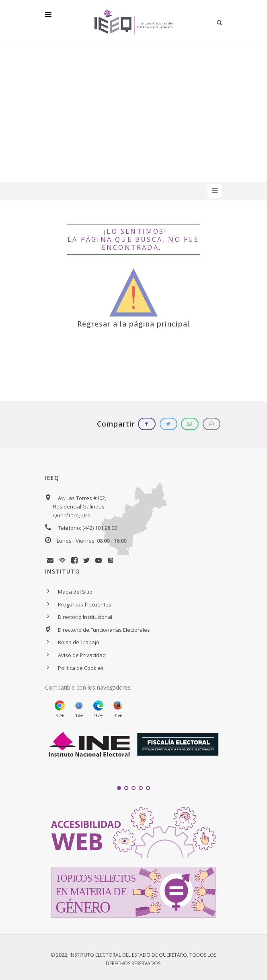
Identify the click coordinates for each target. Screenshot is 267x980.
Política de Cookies (81, 668)
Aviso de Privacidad (82, 655)
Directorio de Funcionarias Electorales (104, 630)
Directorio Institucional (85, 617)
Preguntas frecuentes (85, 604)
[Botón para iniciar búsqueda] (219, 23)
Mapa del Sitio (75, 592)
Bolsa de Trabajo (79, 642)
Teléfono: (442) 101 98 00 (87, 528)
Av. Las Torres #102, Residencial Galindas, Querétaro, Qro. (80, 507)
